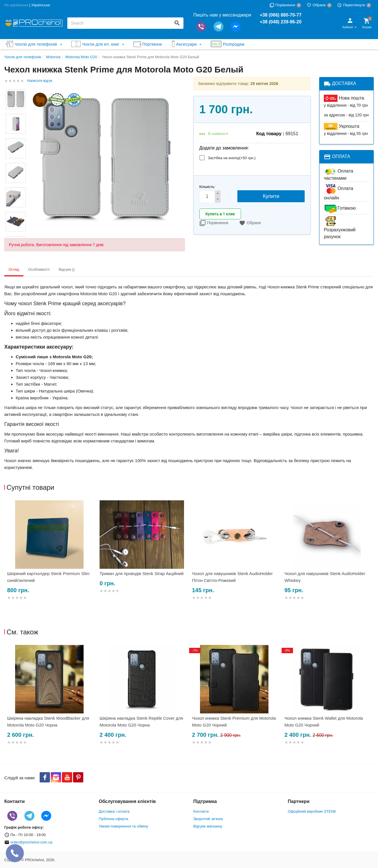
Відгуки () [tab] (67, 269)
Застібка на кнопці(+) (232, 158)
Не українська (16, 5)
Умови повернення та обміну (123, 826)
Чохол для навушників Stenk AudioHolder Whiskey (325, 577)
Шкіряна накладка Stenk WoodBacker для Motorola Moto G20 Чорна (48, 722)
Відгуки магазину (208, 826)
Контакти (201, 811)
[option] (50, 557)
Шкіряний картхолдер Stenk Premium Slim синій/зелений (48, 577)
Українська (41, 5)
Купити (271, 196)
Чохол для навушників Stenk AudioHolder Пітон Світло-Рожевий (232, 577)
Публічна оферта (113, 819)
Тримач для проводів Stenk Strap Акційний (142, 573)
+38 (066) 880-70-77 (280, 15)
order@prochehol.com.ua (32, 842)
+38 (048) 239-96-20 (280, 22)
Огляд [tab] (14, 269)
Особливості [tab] (39, 269)
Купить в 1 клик (220, 214)
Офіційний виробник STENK (312, 811)
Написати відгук (40, 81)
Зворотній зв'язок (208, 819)
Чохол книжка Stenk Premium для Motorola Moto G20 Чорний (234, 722)
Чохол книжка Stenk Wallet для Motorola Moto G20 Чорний (324, 722)
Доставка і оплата (114, 811)
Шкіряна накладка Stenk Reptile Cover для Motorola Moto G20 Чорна (141, 722)
